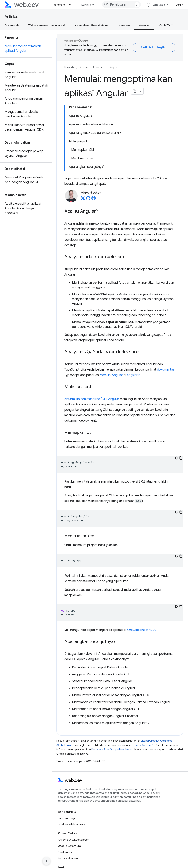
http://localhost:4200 (142, 630)
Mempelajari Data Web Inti (91, 25)
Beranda (69, 67)
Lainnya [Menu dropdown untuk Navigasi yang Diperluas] (86, 5)
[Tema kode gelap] (176, 458)
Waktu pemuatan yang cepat (47, 25)
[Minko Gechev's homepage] (94, 199)
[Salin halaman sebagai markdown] (135, 91)
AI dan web (12, 25)
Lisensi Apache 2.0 (144, 745)
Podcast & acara (68, 858)
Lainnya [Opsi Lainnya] (164, 25)
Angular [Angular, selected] (144, 25)
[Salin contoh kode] (181, 458)
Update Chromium (69, 846)
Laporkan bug (66, 818)
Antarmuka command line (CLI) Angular (92, 399)
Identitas (124, 25)
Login (180, 5)
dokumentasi (166, 370)
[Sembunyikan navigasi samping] (46, 861)
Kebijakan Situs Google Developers (112, 750)
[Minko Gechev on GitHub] (88, 199)
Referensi (99, 67)
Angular (114, 67)
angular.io (134, 375)
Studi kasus (65, 852)
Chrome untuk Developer (73, 840)
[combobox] (122, 5)
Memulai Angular (111, 375)
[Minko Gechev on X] (83, 199)
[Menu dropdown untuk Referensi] (72, 5)
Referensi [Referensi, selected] (60, 5)
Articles (11, 17)
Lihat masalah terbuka (71, 824)
